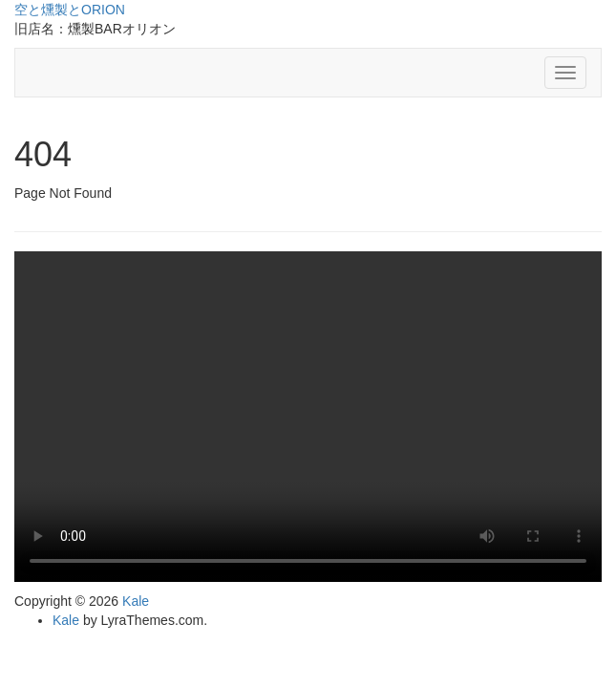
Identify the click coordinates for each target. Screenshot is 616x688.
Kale (136, 601)
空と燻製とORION (70, 10)
